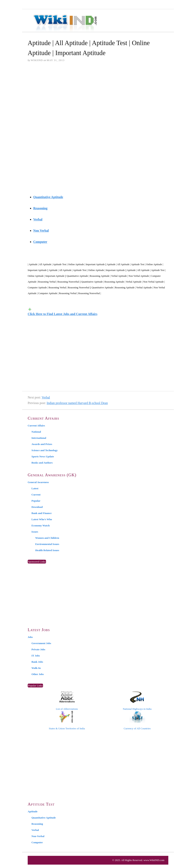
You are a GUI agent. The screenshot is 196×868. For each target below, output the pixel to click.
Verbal (38, 219)
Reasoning (40, 208)
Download (37, 507)
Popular (36, 501)
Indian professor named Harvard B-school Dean (77, 403)
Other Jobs (38, 674)
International (39, 438)
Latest (35, 488)
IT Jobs (36, 656)
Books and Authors (42, 463)
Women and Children (47, 538)
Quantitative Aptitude (48, 197)
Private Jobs (38, 649)
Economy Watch (41, 525)
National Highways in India (137, 701)
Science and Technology (45, 450)
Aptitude (33, 811)
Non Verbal (41, 231)
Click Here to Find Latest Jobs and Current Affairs (63, 314)
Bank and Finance (42, 513)
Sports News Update (43, 456)
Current (36, 495)
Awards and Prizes (42, 444)
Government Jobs (41, 643)
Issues (35, 532)
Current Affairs (36, 426)
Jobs (30, 637)
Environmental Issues (47, 544)
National (36, 432)
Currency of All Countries (137, 720)
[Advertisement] (98, 96)
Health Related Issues (47, 550)
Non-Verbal (38, 836)
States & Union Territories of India (67, 720)
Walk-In (36, 668)
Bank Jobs (37, 662)
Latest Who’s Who (42, 519)
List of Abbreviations (67, 701)
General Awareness (38, 482)
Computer (40, 242)
